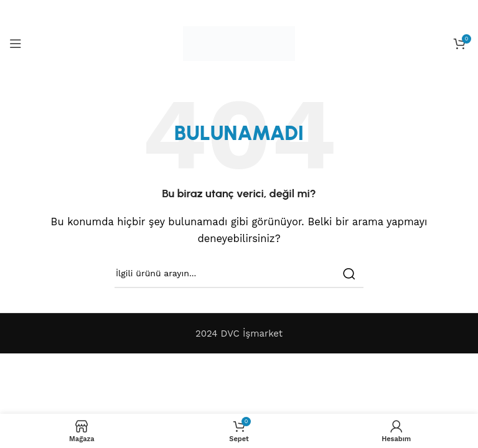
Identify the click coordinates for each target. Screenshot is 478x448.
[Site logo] (239, 43)
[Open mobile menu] (16, 44)
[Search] (239, 274)
